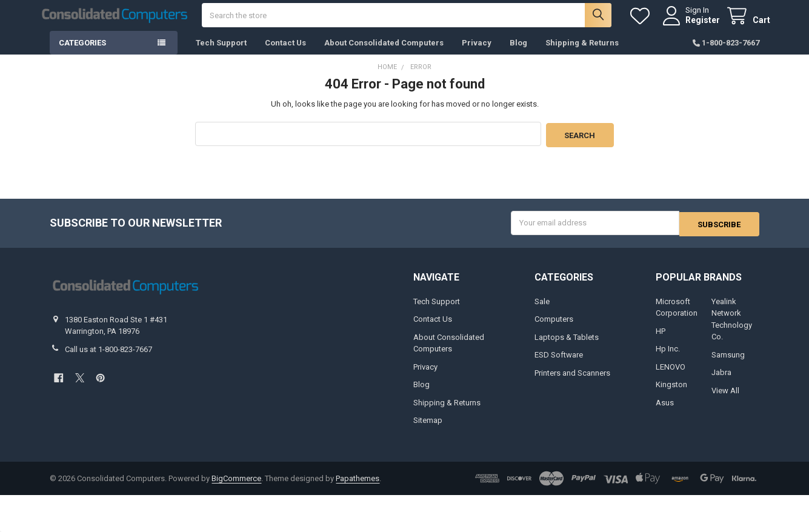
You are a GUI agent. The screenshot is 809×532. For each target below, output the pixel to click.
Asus (665, 412)
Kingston (671, 394)
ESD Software (559, 364)
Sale (542, 311)
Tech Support (221, 54)
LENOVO (671, 376)
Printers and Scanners (572, 382)
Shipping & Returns (582, 54)
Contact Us (285, 54)
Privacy (477, 54)
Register (692, 25)
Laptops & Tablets (567, 346)
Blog (518, 54)
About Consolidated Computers (384, 54)
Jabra (721, 381)
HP (661, 340)
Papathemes (358, 487)
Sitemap (428, 429)
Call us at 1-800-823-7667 (108, 358)
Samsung (728, 364)
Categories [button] (82, 54)
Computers (554, 328)
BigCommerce (236, 487)
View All (725, 400)
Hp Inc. (668, 358)
